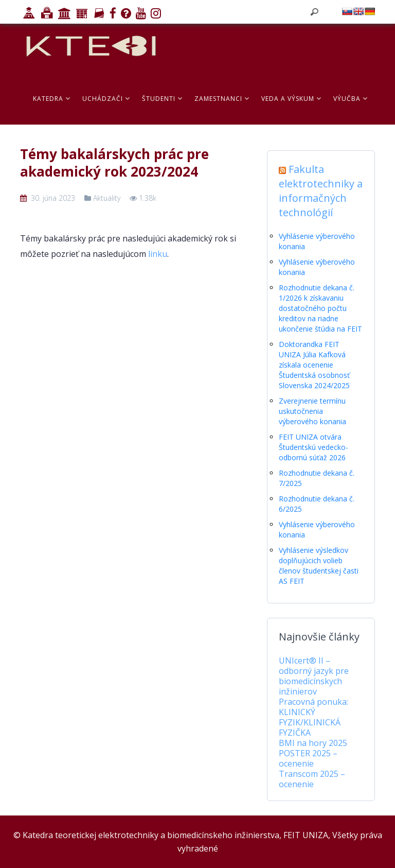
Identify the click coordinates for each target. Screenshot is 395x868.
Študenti (162, 99)
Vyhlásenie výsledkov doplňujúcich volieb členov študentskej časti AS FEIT (319, 566)
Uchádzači (106, 99)
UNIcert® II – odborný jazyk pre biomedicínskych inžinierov (314, 676)
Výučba (351, 99)
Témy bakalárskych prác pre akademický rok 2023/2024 (114, 163)
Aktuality (107, 198)
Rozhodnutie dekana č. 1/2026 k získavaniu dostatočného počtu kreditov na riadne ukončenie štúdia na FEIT (320, 308)
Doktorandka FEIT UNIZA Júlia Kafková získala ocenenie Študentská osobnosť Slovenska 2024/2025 (314, 365)
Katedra (52, 99)
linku (158, 254)
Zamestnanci (222, 99)
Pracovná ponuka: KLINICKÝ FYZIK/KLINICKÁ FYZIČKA (313, 717)
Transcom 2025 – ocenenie (312, 779)
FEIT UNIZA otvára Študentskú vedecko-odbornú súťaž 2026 (313, 447)
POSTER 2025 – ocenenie (308, 758)
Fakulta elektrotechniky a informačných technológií (321, 191)
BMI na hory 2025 (313, 743)
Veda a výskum (291, 99)
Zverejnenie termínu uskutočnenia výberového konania (312, 411)
